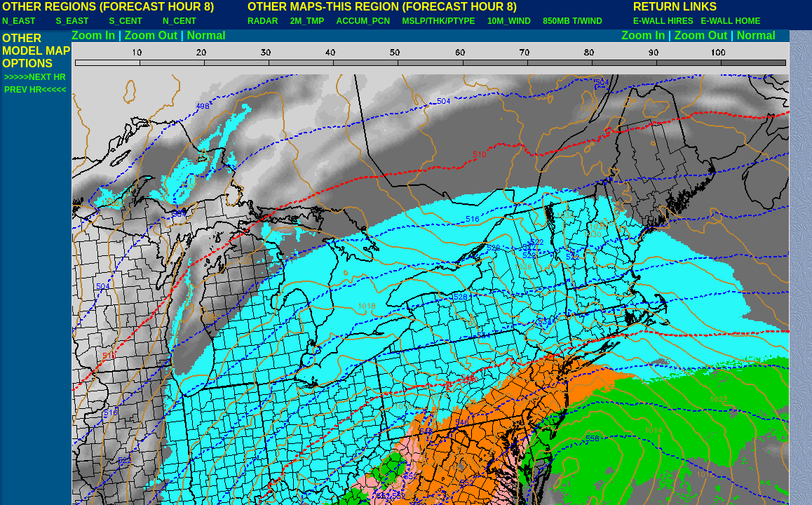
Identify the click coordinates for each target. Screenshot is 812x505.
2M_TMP (307, 21)
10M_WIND (509, 21)
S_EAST (73, 21)
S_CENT (125, 21)
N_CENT (180, 21)
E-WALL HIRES (665, 21)
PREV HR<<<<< (35, 90)
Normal (207, 35)
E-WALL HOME (730, 21)
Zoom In (93, 35)
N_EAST (19, 21)
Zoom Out (151, 35)
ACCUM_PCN (364, 21)
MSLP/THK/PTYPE (439, 21)
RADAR (263, 21)
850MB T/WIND (573, 21)
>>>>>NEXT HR (35, 77)
